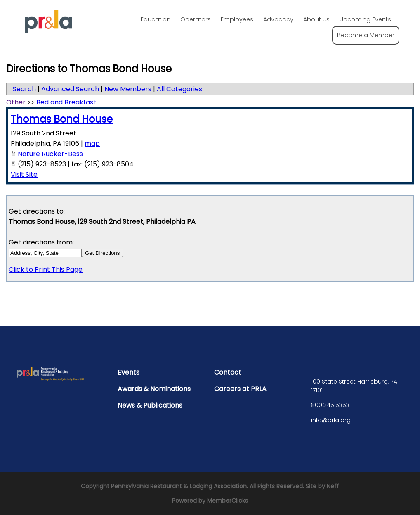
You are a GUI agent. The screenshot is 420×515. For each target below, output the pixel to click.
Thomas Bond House (62, 119)
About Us (316, 19)
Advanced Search (70, 89)
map (92, 144)
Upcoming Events (365, 19)
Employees (237, 19)
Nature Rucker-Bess (50, 154)
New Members (128, 89)
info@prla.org (331, 420)
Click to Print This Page (46, 269)
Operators (196, 19)
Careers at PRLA (240, 389)
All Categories (179, 89)
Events (129, 372)
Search (24, 89)
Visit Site (24, 174)
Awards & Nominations (154, 389)
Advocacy (278, 19)
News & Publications (150, 405)
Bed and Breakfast (66, 102)
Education (156, 19)
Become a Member (366, 35)
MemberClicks (228, 501)
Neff (333, 486)
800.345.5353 (330, 405)
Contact (228, 372)
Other (16, 102)
